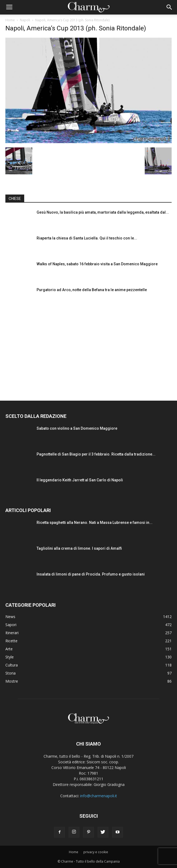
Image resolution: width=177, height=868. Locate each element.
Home (10, 20)
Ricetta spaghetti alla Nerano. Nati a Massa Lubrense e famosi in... (95, 523)
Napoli (25, 20)
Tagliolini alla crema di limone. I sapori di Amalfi (79, 548)
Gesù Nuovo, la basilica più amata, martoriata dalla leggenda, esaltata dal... (103, 212)
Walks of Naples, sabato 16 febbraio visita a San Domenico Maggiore (97, 264)
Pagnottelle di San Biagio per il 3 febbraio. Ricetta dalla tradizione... (96, 454)
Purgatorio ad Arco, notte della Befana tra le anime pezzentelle (92, 290)
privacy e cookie (96, 852)
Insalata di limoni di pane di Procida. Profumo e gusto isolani (91, 574)
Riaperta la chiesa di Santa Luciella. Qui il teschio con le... (87, 238)
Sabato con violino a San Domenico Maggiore (77, 428)
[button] (169, 7)
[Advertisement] (89, 348)
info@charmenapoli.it (99, 796)
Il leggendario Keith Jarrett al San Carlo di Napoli (80, 480)
